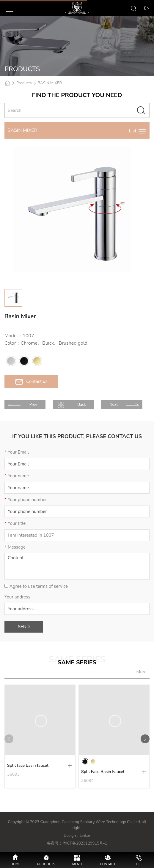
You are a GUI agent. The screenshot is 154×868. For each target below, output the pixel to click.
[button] (145, 739)
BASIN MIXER (50, 83)
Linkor (85, 836)
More (142, 672)
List (138, 131)
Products (24, 83)
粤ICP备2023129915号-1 (85, 843)
